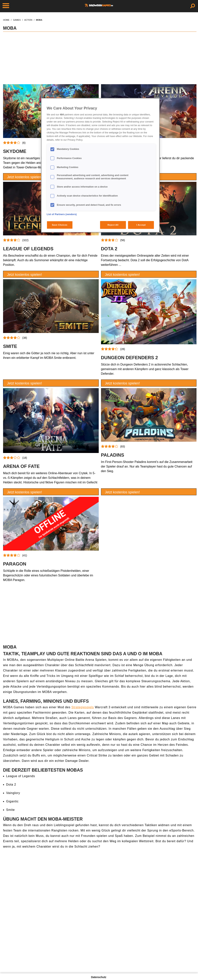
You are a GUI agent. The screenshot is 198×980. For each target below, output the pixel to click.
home (6, 20)
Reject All (113, 225)
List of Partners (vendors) (62, 214)
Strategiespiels (83, 707)
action (28, 20)
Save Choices (60, 225)
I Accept (141, 225)
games (17, 20)
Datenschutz (99, 977)
